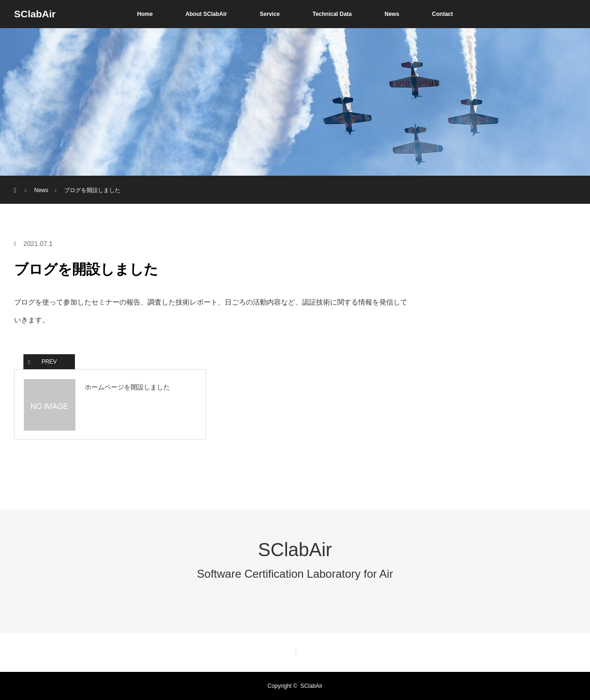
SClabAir (35, 14)
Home (145, 14)
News (392, 14)
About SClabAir (206, 14)
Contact (443, 14)
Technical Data (332, 14)
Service (270, 14)
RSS (295, 650)
